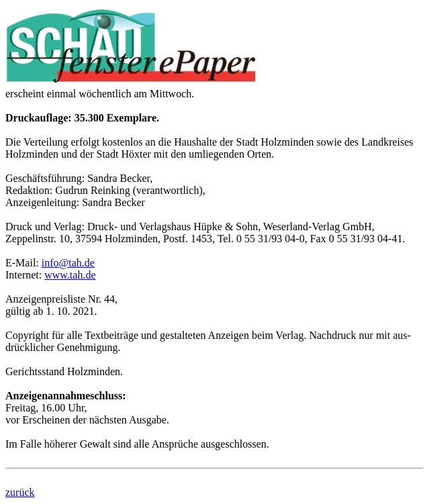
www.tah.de (70, 275)
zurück (20, 492)
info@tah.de (68, 263)
